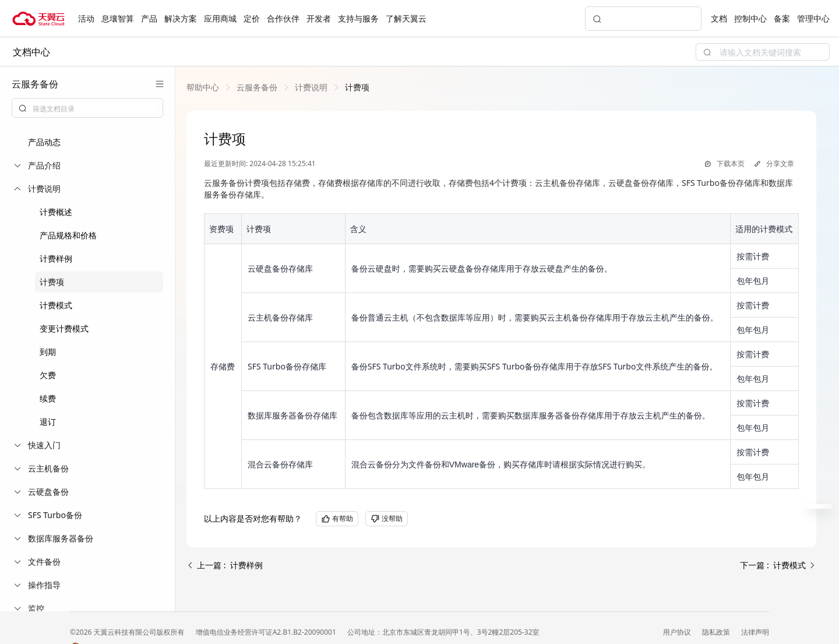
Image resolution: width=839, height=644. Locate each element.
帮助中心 (203, 87)
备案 (782, 18)
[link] (203, 87)
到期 (48, 352)
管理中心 (813, 18)
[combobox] (87, 108)
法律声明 (755, 632)
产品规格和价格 (68, 235)
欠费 (48, 375)
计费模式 (56, 305)
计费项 (52, 282)
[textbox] (94, 109)
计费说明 (311, 87)
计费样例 (56, 258)
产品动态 (44, 142)
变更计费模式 (64, 328)
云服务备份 (257, 87)
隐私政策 (717, 632)
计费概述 (56, 212)
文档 (719, 18)
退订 (48, 422)
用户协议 (678, 632)
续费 (48, 398)
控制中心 (750, 18)
